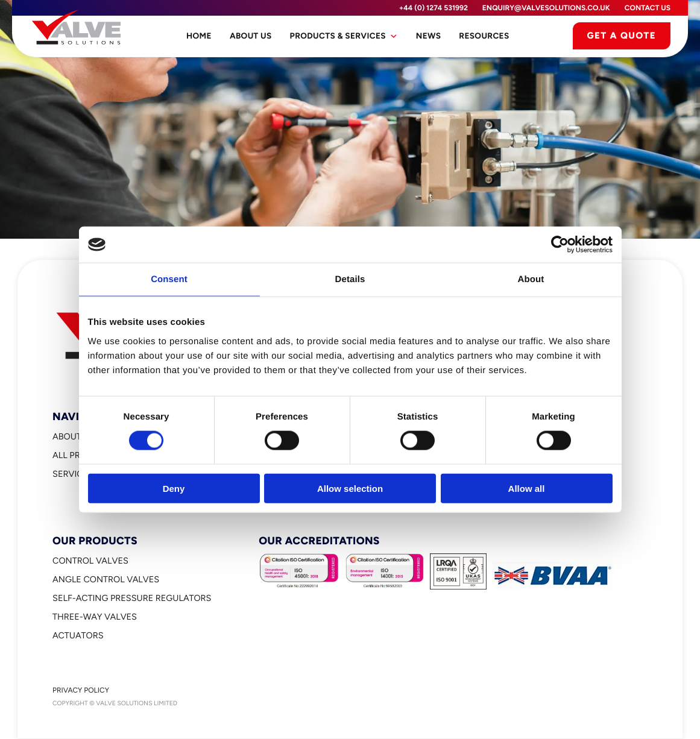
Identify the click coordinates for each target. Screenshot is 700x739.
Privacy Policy (81, 690)
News (429, 36)
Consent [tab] (169, 279)
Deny (174, 488)
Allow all (527, 488)
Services (73, 474)
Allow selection (350, 488)
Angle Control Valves (106, 579)
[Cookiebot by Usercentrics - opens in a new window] (560, 245)
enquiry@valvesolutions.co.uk (546, 8)
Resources (484, 36)
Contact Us (648, 8)
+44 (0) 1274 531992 (434, 8)
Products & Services (344, 36)
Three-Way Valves (95, 617)
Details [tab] (350, 279)
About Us (251, 36)
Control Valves (90, 561)
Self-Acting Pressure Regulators (132, 598)
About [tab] (531, 279)
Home (199, 36)
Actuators (78, 635)
